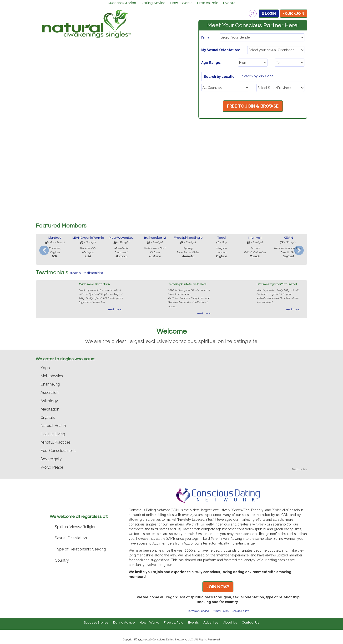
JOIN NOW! (218, 587)
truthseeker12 (155, 238)
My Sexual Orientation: (221, 50)
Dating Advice (153, 3)
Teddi (222, 238)
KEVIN (288, 238)
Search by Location (220, 77)
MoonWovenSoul (122, 238)
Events (229, 3)
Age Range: (211, 63)
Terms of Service (198, 611)
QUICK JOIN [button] (294, 14)
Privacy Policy (220, 611)
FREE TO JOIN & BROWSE (253, 106)
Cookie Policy (240, 611)
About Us (230, 623)
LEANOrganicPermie (88, 238)
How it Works (181, 3)
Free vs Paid (208, 3)
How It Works (149, 623)
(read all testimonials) (87, 273)
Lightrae (55, 238)
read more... (116, 309)
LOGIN (269, 14)
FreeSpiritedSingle (188, 238)
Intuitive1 (255, 238)
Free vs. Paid (174, 623)
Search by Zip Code (258, 76)
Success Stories (122, 3)
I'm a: (206, 37)
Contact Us (250, 623)
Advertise (211, 623)
